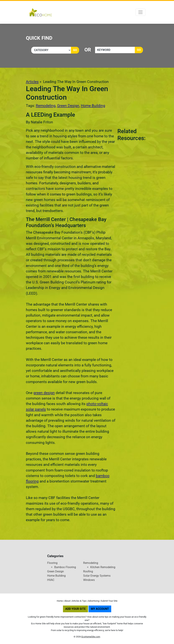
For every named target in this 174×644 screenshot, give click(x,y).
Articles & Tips (79, 601)
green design (44, 393)
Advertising (94, 601)
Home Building (93, 106)
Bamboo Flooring (65, 567)
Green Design (68, 106)
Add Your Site (75, 609)
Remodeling (46, 106)
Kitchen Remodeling (103, 567)
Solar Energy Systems (97, 576)
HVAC (51, 580)
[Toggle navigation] (140, 12)
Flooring (52, 563)
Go (75, 50)
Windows (89, 580)
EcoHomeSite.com (91, 637)
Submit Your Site (109, 601)
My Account (100, 609)
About (67, 601)
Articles (32, 82)
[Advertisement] (132, 196)
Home (60, 601)
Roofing (88, 571)
